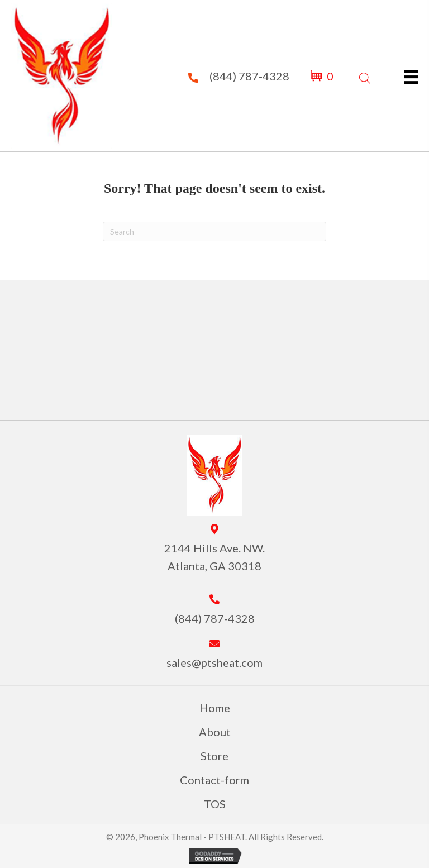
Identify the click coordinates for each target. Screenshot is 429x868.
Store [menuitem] (214, 756)
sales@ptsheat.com (214, 662)
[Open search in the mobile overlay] (365, 76)
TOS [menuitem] (215, 804)
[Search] (214, 232)
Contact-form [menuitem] (214, 780)
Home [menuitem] (215, 708)
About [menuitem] (215, 732)
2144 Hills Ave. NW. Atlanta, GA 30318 (214, 557)
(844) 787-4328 (249, 76)
